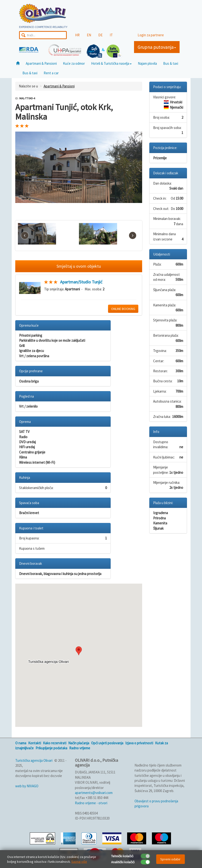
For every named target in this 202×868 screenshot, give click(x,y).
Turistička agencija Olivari (34, 760)
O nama (21, 743)
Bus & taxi (171, 63)
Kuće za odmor (74, 63)
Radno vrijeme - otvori (91, 803)
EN (89, 35)
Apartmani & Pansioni (41, 63)
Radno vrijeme (80, 748)
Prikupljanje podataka (51, 748)
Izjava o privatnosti (139, 743)
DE (100, 35)
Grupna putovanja (157, 47)
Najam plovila (147, 63)
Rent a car (51, 73)
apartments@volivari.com (94, 793)
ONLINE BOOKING (123, 309)
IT (111, 35)
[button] (79, 651)
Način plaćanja (79, 743)
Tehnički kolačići (122, 856)
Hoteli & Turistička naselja (111, 63)
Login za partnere (151, 35)
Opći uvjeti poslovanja (107, 743)
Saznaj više (79, 862)
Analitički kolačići (123, 862)
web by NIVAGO (27, 786)
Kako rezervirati (55, 743)
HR (77, 35)
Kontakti (35, 743)
